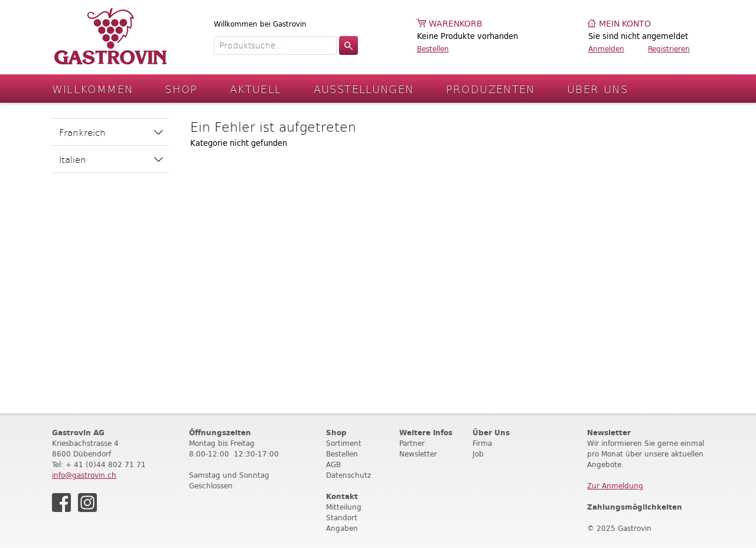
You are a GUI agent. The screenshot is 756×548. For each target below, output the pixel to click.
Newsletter (418, 454)
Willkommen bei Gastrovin (260, 24)
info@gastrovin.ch (84, 475)
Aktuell (256, 89)
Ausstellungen (364, 89)
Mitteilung (344, 507)
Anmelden (606, 49)
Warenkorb (456, 24)
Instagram (87, 503)
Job (478, 454)
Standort (342, 518)
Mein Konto (625, 24)
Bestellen (433, 49)
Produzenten (491, 89)
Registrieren (669, 49)
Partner (412, 443)
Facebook (61, 503)
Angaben (342, 528)
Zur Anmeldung (615, 486)
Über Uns (597, 89)
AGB (333, 464)
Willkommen (93, 89)
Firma (482, 443)
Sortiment (344, 443)
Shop (181, 89)
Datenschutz (348, 475)
